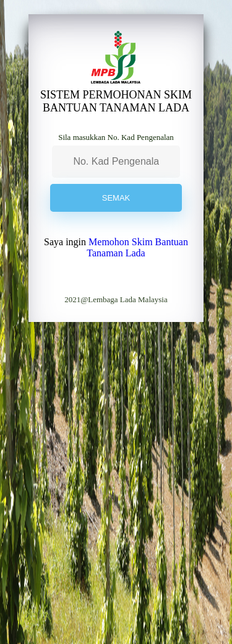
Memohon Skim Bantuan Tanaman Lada (137, 247)
